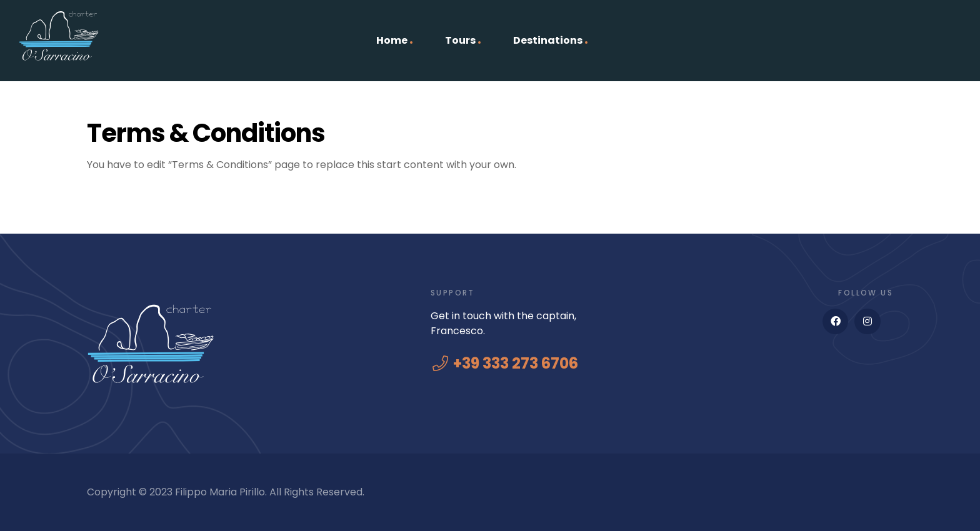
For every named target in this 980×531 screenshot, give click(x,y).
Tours (460, 40)
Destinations (548, 40)
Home (392, 40)
